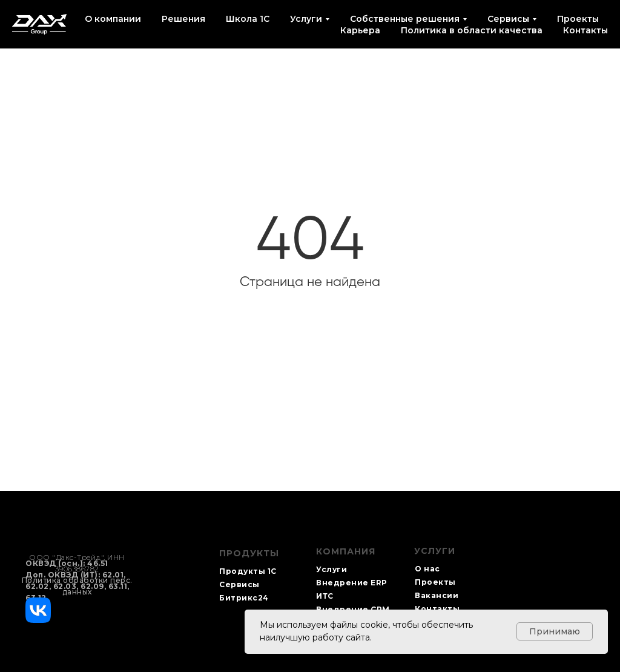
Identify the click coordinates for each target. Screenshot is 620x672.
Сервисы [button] (508, 19)
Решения (183, 19)
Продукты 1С (248, 571)
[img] (38, 610)
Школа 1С (248, 19)
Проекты (578, 19)
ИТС (325, 596)
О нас (427, 569)
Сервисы (239, 584)
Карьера (360, 30)
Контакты (585, 30)
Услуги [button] (306, 19)
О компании (113, 19)
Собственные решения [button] (405, 19)
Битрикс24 (244, 598)
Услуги (331, 569)
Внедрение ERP (352, 583)
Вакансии (437, 595)
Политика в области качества (472, 30)
